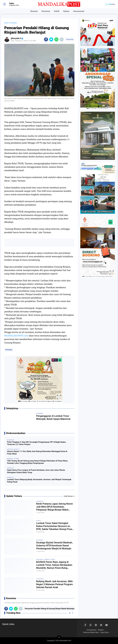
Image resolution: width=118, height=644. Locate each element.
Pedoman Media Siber (91, 632)
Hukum (66, 11)
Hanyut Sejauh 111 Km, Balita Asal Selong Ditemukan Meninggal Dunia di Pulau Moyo (37, 453)
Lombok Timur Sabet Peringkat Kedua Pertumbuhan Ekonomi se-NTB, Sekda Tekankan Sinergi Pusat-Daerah (55, 526)
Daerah (40, 501)
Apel (39, 521)
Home (6, 23)
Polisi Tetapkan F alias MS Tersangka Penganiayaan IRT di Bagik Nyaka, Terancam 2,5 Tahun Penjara (37, 443)
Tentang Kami (91, 630)
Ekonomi (34, 11)
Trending (112, 4)
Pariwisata (46, 11)
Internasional (79, 11)
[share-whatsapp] (56, 39)
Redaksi (101, 630)
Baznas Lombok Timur (46, 559)
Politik (57, 11)
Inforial (41, 579)
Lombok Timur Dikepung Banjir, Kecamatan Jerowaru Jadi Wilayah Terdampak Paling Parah (39, 481)
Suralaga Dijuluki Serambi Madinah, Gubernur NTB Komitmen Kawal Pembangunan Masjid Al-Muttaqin (54, 546)
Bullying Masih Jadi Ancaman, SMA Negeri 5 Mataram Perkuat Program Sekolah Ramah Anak (55, 584)
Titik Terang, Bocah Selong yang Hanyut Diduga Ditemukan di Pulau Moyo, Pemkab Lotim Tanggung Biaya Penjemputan (37, 462)
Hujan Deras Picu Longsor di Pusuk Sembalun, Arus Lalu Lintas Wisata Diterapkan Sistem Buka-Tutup (36, 471)
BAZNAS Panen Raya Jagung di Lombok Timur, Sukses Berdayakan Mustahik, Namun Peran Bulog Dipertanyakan (54, 565)
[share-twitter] (51, 39)
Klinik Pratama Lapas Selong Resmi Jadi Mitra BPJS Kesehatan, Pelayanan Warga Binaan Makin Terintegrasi (54, 507)
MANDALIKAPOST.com (16, 336)
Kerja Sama (105, 632)
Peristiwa (9, 350)
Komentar (70, 39)
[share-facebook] (46, 39)
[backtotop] (59, 638)
